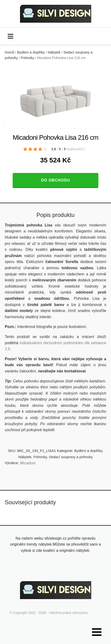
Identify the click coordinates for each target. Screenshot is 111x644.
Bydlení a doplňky (31, 52)
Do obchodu (55, 180)
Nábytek (54, 52)
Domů (9, 52)
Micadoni (28, 463)
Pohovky (27, 58)
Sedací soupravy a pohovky (71, 457)
